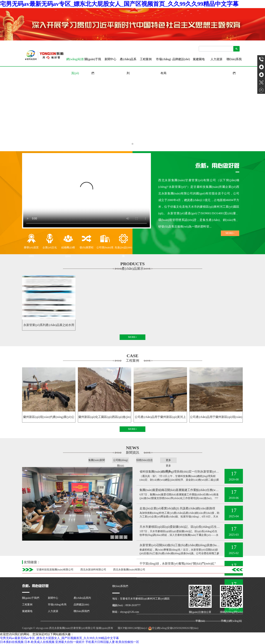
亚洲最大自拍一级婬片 (70, 642)
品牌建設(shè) (181, 59)
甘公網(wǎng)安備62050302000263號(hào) (173, 628)
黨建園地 (199, 59)
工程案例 (146, 59)
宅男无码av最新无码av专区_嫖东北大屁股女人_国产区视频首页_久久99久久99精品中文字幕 (119, 4)
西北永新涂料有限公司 (93, 570)
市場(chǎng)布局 (164, 66)
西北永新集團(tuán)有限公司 (129, 570)
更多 (168, 460)
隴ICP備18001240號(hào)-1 (132, 628)
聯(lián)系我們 (234, 66)
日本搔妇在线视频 (12, 642)
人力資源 (216, 59)
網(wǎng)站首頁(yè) (75, 62)
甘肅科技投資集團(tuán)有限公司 (55, 570)
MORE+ (230, 233)
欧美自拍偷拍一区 (127, 642)
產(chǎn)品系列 (128, 66)
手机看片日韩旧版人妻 (100, 642)
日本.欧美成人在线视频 (39, 642)
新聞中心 (110, 59)
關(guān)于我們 (93, 66)
